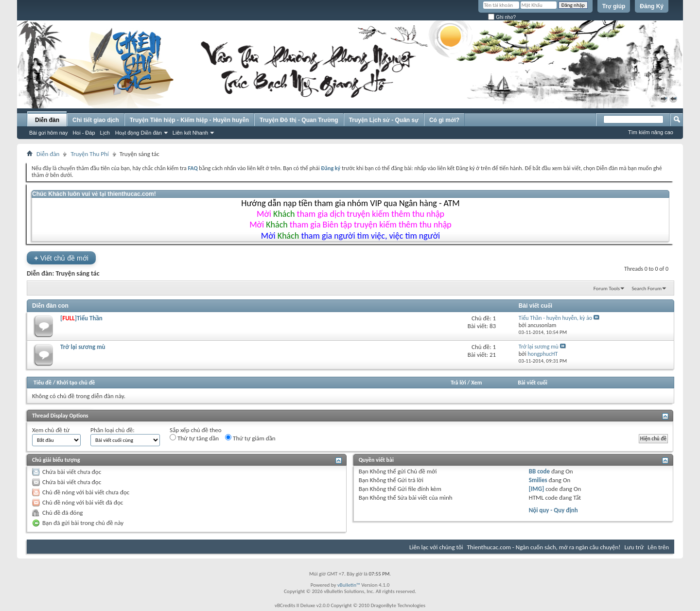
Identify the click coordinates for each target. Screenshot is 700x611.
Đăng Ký (652, 6)
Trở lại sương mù (83, 347)
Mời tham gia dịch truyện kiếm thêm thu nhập (350, 214)
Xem (476, 383)
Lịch (105, 133)
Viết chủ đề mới (61, 258)
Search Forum (647, 288)
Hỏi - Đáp (84, 133)
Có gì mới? (444, 120)
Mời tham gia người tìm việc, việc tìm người (350, 236)
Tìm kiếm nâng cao (651, 132)
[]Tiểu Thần (81, 318)
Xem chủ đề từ (51, 430)
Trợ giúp (614, 6)
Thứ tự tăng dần (194, 438)
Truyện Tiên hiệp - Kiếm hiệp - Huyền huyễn (189, 120)
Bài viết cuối (533, 383)
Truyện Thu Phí (89, 154)
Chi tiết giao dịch (96, 120)
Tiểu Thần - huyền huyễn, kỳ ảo (555, 318)
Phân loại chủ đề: (113, 430)
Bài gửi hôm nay (48, 133)
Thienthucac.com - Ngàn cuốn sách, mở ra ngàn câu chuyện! (544, 547)
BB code (539, 471)
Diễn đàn (47, 120)
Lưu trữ (634, 547)
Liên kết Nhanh (190, 133)
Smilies (538, 480)
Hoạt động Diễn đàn (139, 133)
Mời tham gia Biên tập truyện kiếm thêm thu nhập (350, 225)
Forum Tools (607, 288)
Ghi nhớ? (502, 17)
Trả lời (458, 383)
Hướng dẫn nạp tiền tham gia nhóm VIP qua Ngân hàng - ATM (350, 203)
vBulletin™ (349, 585)
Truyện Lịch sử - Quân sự (384, 120)
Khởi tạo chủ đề (76, 383)
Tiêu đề (43, 383)
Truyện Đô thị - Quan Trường (299, 120)
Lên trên (658, 547)
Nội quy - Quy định (553, 510)
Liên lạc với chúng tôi (436, 547)
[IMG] (537, 489)
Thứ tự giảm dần (250, 438)
